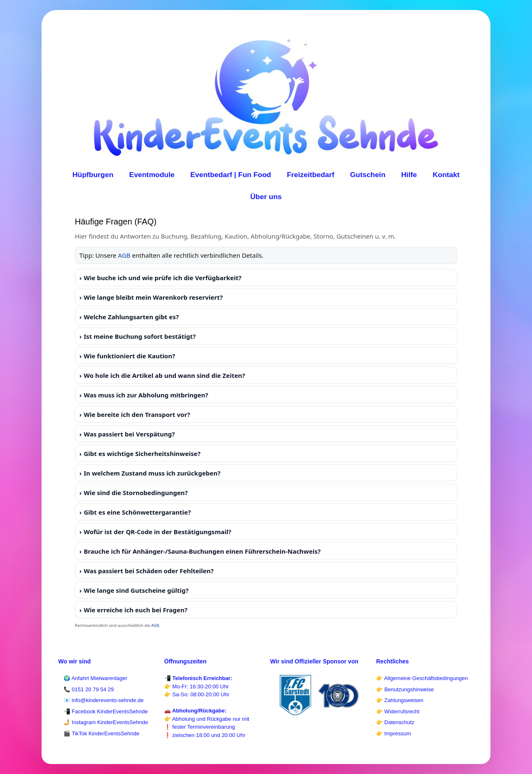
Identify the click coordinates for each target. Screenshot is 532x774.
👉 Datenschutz (395, 722)
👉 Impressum (394, 733)
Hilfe (409, 175)
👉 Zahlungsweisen (400, 700)
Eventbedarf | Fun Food (231, 175)
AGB (124, 255)
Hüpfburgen (93, 175)
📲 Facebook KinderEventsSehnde (106, 711)
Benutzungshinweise (409, 689)
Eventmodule (152, 175)
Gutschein (368, 175)
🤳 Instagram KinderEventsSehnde (106, 722)
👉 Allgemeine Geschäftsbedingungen (422, 678)
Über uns (266, 197)
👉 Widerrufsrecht (398, 711)
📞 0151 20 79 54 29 (89, 689)
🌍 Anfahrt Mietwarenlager (95, 678)
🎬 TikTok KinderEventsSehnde (101, 733)
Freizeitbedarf (310, 175)
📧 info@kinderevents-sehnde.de (104, 700)
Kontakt (446, 175)
